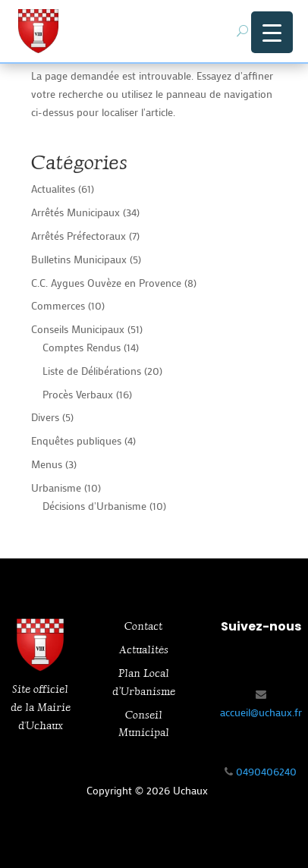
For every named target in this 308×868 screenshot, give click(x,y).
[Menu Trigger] (272, 32)
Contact (143, 626)
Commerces (58, 305)
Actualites (53, 189)
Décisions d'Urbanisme (94, 506)
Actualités (144, 650)
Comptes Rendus (82, 347)
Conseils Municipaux (78, 329)
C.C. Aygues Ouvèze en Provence (106, 283)
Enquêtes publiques (76, 440)
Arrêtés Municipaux (75, 212)
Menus (47, 464)
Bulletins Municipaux (79, 259)
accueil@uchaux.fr (261, 712)
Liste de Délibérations (92, 371)
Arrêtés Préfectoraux (79, 236)
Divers (45, 417)
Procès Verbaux (78, 394)
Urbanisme (56, 487)
